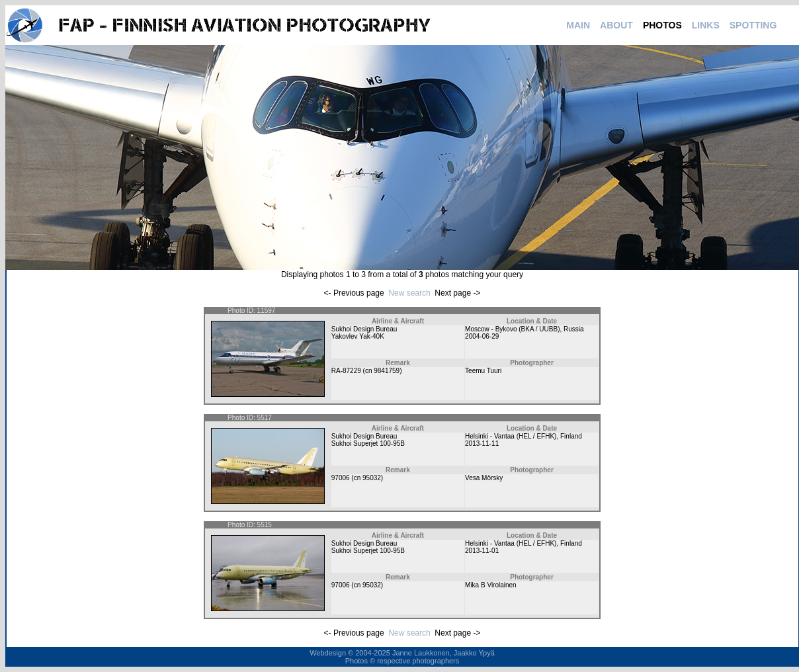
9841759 (387, 371)
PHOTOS (662, 25)
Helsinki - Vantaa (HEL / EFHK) (511, 436)
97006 (341, 478)
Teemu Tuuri (483, 371)
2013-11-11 (482, 443)
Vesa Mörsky (484, 478)
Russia (574, 329)
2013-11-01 (482, 551)
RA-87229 (346, 371)
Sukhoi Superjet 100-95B (368, 443)
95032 (372, 478)
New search (409, 293)
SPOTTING (753, 25)
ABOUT (616, 25)
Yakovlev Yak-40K (358, 336)
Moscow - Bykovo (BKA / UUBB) (512, 329)
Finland (571, 436)
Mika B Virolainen (491, 585)
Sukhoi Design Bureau (364, 329)
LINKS (706, 25)
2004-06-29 (482, 336)
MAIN (578, 25)
